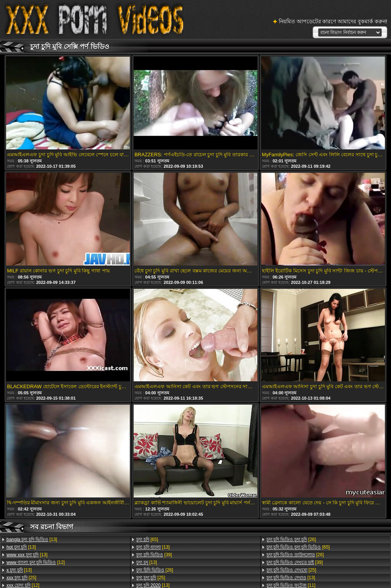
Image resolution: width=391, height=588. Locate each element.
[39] (154, 555)
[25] (21, 578)
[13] (32, 539)
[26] (155, 570)
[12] (36, 562)
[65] (147, 539)
